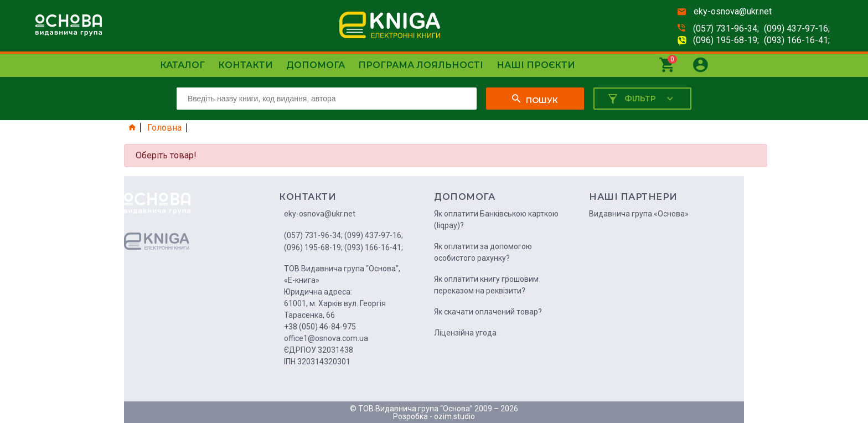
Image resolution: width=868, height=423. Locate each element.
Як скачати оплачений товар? (488, 312)
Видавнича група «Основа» (639, 214)
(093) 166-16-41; (797, 40)
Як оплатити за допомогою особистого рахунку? (483, 252)
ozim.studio (454, 416)
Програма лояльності (421, 65)
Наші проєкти (536, 65)
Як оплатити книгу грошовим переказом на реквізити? (486, 285)
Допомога (316, 65)
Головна (164, 128)
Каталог (182, 65)
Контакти (246, 65)
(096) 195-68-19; (726, 40)
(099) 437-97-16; (797, 29)
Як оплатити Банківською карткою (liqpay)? (496, 220)
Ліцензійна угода (465, 333)
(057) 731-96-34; (726, 29)
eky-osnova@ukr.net (733, 11)
